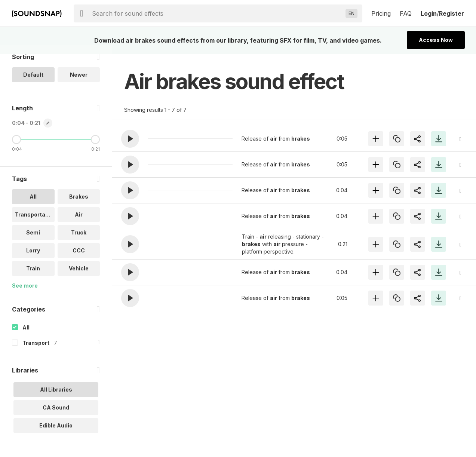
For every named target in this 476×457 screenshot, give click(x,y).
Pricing (381, 13)
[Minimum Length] (16, 148)
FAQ (406, 13)
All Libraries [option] (56, 398)
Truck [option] (79, 241)
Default (33, 84)
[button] (130, 139)
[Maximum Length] (95, 148)
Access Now (436, 40)
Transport (36, 352)
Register (452, 13)
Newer (79, 84)
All (26, 336)
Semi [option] (33, 241)
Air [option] (79, 223)
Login (429, 13)
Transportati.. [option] (33, 223)
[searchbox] (217, 13)
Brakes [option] (79, 206)
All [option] (33, 206)
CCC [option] (79, 259)
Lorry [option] (33, 259)
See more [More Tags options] (25, 295)
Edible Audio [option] (56, 434)
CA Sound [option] (56, 416)
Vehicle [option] (79, 277)
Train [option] (33, 277)
